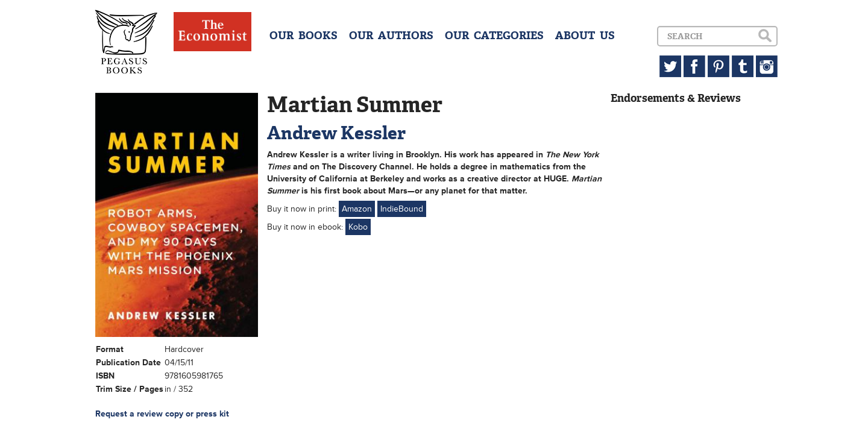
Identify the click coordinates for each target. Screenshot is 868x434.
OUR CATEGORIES (494, 36)
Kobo (358, 227)
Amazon (357, 209)
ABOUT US (585, 36)
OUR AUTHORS (391, 36)
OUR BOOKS (303, 36)
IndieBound (402, 209)
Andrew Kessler (336, 133)
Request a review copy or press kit (162, 414)
